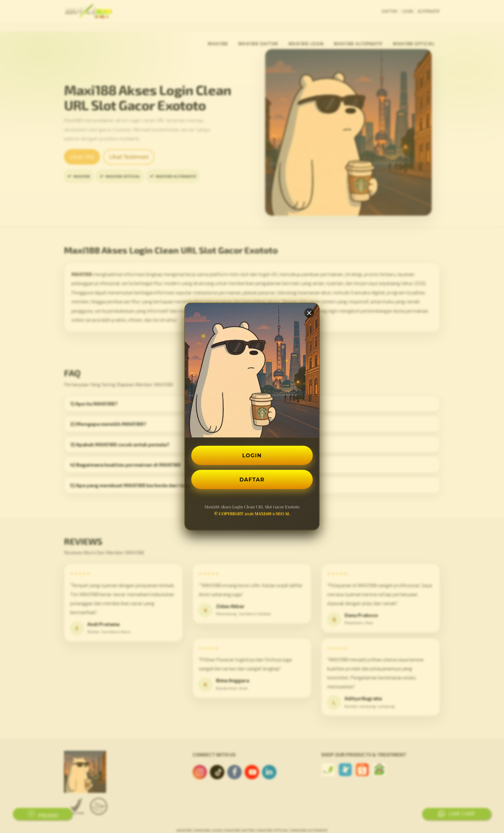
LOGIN (252, 455)
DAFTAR (252, 479)
